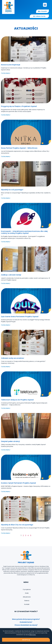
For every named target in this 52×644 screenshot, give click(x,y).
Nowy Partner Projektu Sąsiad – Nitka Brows (19, 148)
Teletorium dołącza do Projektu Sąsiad (17, 400)
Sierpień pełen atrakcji (10, 441)
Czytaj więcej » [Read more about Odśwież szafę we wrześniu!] (6, 367)
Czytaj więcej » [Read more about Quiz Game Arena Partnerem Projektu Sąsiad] (6, 325)
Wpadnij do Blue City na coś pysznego (17, 525)
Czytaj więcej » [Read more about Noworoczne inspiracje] (6, 73)
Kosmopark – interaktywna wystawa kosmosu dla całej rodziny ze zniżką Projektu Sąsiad (24, 232)
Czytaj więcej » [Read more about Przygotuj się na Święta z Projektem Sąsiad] (6, 115)
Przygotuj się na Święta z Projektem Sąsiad (19, 106)
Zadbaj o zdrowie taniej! (11, 275)
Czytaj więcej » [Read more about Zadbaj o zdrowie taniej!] (6, 283)
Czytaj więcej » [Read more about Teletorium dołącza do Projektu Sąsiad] (6, 408)
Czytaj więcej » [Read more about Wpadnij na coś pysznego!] (6, 198)
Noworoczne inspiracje (11, 65)
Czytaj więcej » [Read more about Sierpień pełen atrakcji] (6, 450)
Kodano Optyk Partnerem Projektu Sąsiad (18, 483)
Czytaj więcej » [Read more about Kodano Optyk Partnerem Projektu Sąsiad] (6, 491)
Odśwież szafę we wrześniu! (13, 358)
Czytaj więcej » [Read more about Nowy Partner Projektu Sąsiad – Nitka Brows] (6, 156)
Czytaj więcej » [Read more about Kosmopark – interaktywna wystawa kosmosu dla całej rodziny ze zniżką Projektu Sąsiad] (6, 242)
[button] (45, 5)
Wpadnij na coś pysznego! (12, 190)
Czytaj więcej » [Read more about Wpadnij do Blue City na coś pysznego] (6, 533)
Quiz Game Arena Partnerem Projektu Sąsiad (20, 317)
